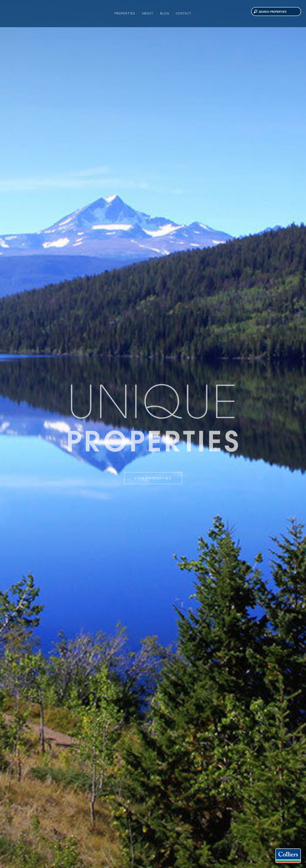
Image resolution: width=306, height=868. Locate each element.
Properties (129, 12)
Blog (163, 12)
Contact (179, 12)
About (149, 12)
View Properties (153, 478)
